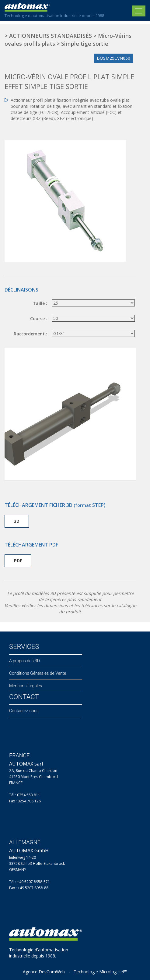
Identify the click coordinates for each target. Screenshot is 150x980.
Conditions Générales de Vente (38, 673)
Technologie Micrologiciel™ (100, 972)
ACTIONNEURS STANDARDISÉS (51, 36)
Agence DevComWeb (44, 972)
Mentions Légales (26, 686)
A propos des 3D (24, 661)
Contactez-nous (24, 711)
